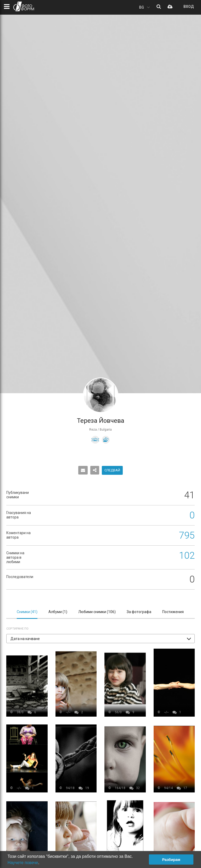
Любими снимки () (97, 612)
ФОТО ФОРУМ (24, 6)
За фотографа (139, 612)
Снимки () (27, 612)
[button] (100, 639)
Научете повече (23, 863)
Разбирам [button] (171, 860)
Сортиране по (17, 629)
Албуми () (58, 612)
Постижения (173, 612)
